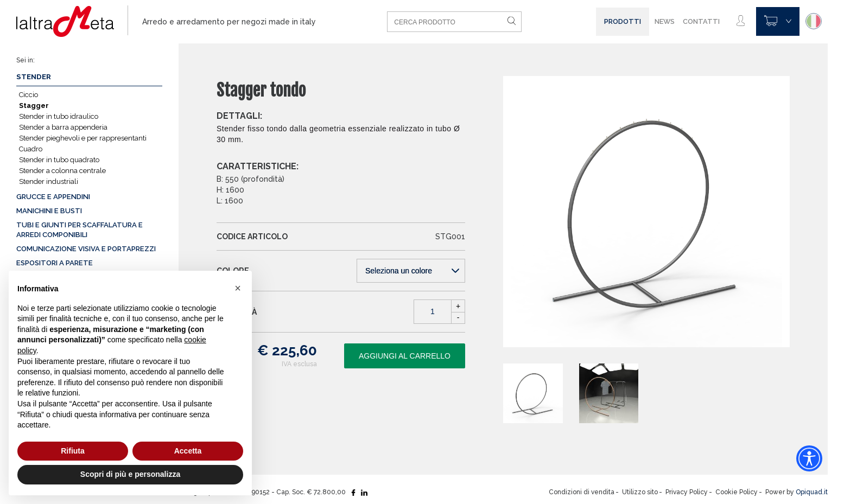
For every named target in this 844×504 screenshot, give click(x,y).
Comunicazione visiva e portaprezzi (86, 249)
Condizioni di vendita (582, 492)
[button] (238, 288)
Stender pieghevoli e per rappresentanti (83, 138)
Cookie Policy (737, 492)
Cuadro (31, 149)
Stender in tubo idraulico (59, 116)
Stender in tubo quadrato (59, 160)
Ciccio (28, 95)
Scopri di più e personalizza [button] (130, 474)
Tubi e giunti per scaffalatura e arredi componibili (80, 230)
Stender (34, 77)
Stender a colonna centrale (62, 171)
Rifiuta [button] (73, 451)
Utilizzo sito (640, 492)
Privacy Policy (687, 492)
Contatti (701, 21)
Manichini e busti (49, 211)
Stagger (34, 106)
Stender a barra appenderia (63, 127)
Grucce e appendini (53, 197)
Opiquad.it (812, 492)
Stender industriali (49, 181)
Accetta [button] (188, 451)
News (665, 21)
